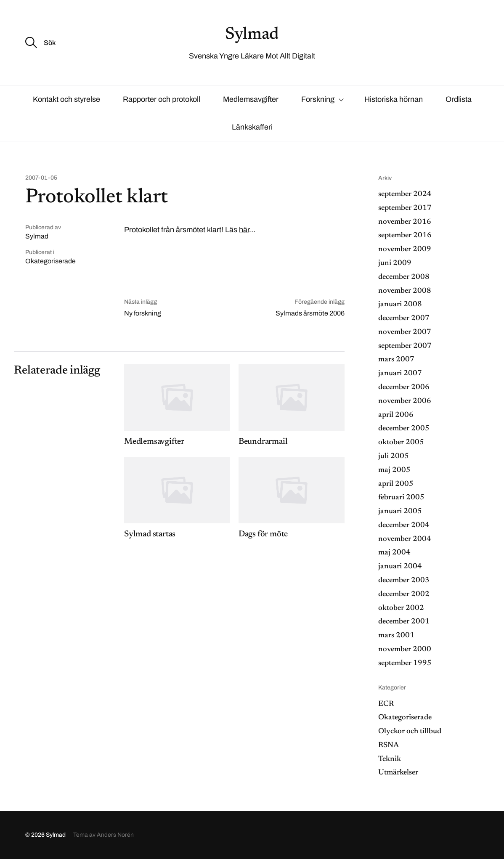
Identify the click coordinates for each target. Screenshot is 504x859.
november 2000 (405, 650)
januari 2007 (400, 374)
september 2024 (405, 194)
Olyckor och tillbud (410, 732)
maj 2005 (394, 470)
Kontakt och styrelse (66, 99)
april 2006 (396, 415)
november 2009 (405, 249)
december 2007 (404, 318)
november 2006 (405, 401)
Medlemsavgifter (251, 99)
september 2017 (405, 208)
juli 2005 (394, 456)
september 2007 (405, 346)
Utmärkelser (398, 773)
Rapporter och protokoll (162, 99)
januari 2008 (400, 305)
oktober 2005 (401, 443)
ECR (386, 704)
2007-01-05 (41, 178)
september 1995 (405, 663)
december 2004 (404, 525)
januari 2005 (400, 512)
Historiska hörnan (394, 99)
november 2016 (405, 222)
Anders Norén (115, 835)
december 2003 (404, 581)
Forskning (318, 99)
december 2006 (404, 387)
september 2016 (405, 236)
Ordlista (459, 99)
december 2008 (404, 277)
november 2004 (405, 539)
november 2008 (405, 291)
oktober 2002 (401, 608)
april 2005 (396, 484)
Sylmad (252, 35)
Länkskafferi (252, 127)
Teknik (390, 759)
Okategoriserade (50, 261)
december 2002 (404, 594)
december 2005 (404, 429)
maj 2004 (394, 553)
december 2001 (404, 622)
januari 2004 (400, 567)
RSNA (389, 745)
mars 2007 (396, 360)
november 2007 (405, 332)
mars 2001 (396, 636)
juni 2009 (395, 263)
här (244, 230)
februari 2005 (401, 498)
